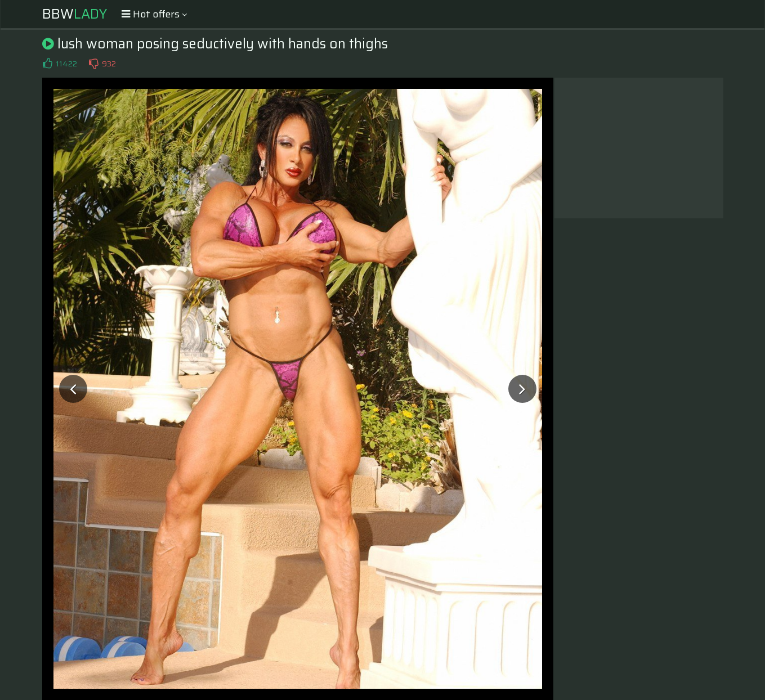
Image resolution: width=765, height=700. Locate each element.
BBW (75, 14)
